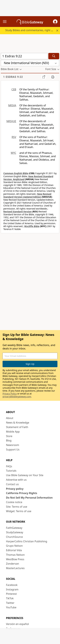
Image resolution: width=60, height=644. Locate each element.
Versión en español (18, 624)
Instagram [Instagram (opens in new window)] (12, 589)
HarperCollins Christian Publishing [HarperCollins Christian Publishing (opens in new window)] (27, 541)
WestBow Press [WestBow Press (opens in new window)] (15, 559)
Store (9, 436)
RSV (14, 137)
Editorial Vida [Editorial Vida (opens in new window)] (14, 550)
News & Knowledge (18, 423)
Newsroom (13, 445)
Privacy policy (15, 489)
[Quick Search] (24, 56)
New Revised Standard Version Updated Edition (27, 195)
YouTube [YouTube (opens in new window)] (11, 607)
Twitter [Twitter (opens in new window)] (10, 603)
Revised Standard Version (18, 212)
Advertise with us (16, 480)
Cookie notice (14, 502)
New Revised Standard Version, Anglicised (28, 178)
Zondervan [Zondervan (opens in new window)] (13, 564)
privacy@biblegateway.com (17, 396)
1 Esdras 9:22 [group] (13, 77)
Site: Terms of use (17, 507)
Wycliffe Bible (32, 226)
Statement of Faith (17, 427)
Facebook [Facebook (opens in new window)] (12, 585)
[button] (55, 22)
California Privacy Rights (22, 493)
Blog (9, 440)
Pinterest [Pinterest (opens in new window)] (11, 594)
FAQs (9, 466)
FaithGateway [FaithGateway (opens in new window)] (14, 528)
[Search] (54, 56)
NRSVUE (11, 121)
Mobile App (13, 432)
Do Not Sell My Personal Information (29, 498)
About (10, 418)
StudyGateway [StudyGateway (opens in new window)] (15, 532)
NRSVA (12, 105)
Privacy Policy (10, 394)
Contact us (12, 484)
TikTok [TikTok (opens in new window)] (10, 598)
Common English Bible (16, 173)
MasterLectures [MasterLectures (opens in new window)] (15, 568)
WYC (13, 153)
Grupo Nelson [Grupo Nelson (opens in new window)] (14, 546)
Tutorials (11, 471)
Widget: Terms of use (19, 511)
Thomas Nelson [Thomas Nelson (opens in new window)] (15, 555)
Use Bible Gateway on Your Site (25, 475)
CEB (14, 89)
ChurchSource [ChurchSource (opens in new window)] (14, 537)
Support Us (13, 450)
